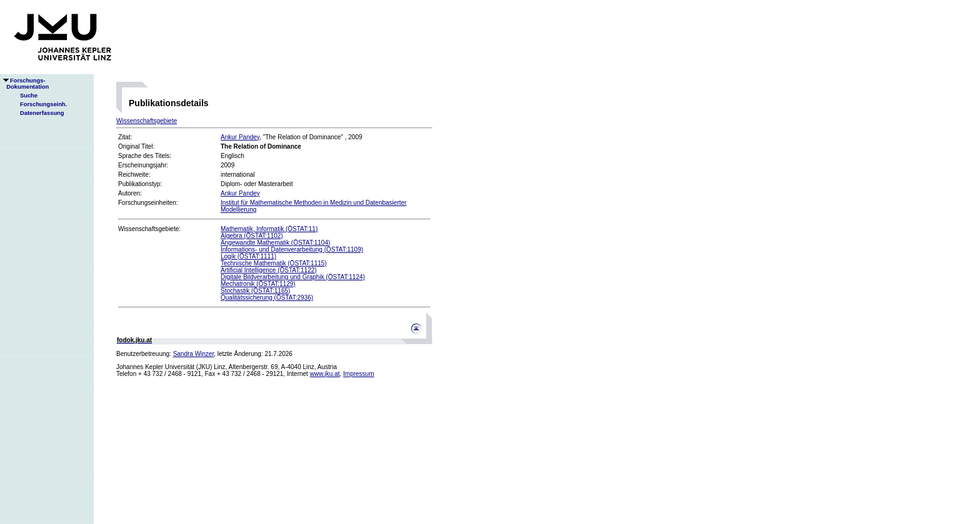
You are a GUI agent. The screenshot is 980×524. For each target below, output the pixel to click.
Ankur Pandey (240, 137)
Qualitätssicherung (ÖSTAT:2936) (267, 298)
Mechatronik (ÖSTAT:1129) (258, 284)
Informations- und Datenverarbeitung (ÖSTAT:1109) (292, 250)
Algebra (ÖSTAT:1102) (252, 236)
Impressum (358, 374)
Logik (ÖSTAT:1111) (248, 256)
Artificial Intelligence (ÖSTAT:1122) (269, 270)
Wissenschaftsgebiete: (149, 229)
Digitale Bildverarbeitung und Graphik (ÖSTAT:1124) (293, 277)
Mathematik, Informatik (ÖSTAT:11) (269, 229)
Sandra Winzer (194, 354)
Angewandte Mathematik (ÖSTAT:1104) (275, 243)
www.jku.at (325, 374)
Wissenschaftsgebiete (147, 121)
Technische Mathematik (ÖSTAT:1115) (274, 263)
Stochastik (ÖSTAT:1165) (255, 291)
